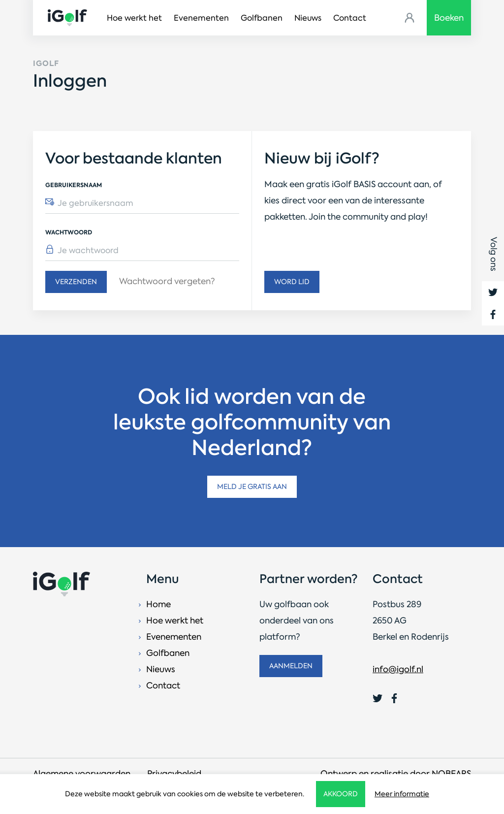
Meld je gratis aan (252, 487)
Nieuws (308, 18)
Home (158, 604)
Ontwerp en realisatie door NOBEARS (396, 774)
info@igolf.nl (398, 669)
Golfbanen (262, 18)
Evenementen (201, 18)
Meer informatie (402, 794)
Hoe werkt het (134, 18)
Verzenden (76, 282)
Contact (350, 18)
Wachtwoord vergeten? (167, 281)
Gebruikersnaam (74, 185)
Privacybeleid (174, 774)
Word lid (292, 282)
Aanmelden (291, 666)
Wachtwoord (69, 232)
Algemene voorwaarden (82, 774)
